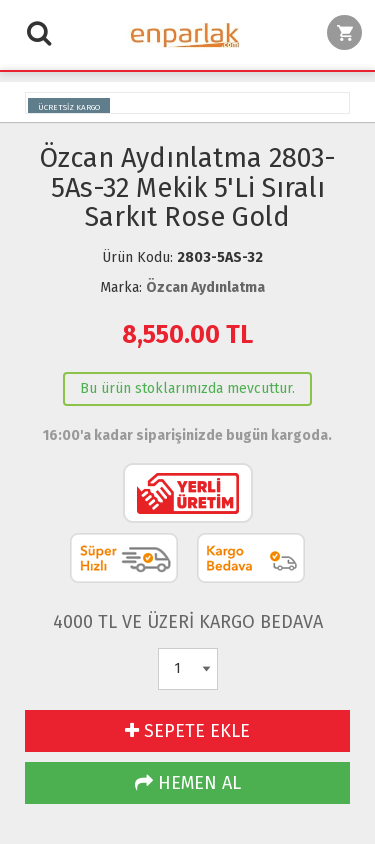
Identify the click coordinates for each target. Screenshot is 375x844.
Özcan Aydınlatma (205, 287)
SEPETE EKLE (187, 731)
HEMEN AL (188, 783)
